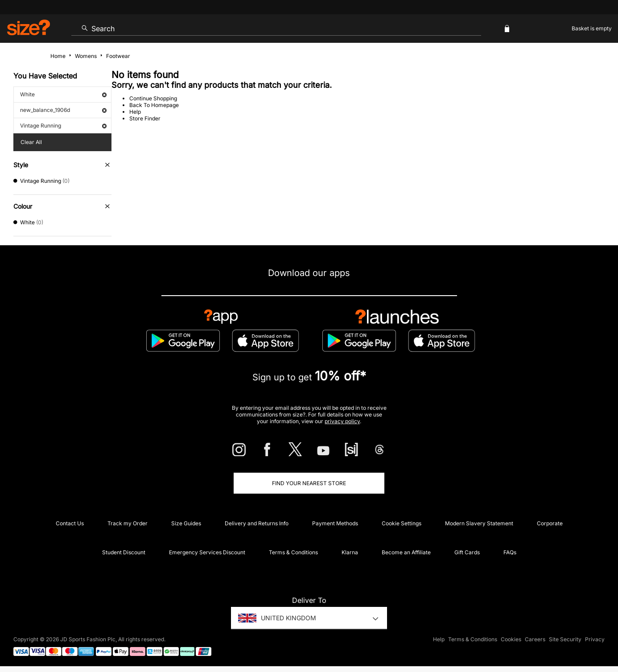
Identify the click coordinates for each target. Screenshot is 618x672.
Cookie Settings (402, 523)
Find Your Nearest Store (309, 483)
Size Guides (186, 523)
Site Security (565, 639)
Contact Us (70, 523)
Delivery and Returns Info (257, 523)
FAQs (510, 552)
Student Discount (124, 552)
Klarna (350, 552)
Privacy (595, 639)
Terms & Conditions (293, 552)
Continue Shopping (153, 98)
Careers (535, 639)
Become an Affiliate (406, 552)
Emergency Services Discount (207, 552)
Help (135, 112)
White (63, 94)
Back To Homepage (154, 105)
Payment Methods (335, 523)
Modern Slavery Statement (479, 523)
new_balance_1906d (63, 110)
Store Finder (145, 118)
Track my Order (128, 523)
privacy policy (342, 421)
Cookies (511, 639)
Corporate (550, 523)
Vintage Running (63, 126)
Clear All (31, 142)
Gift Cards (467, 552)
